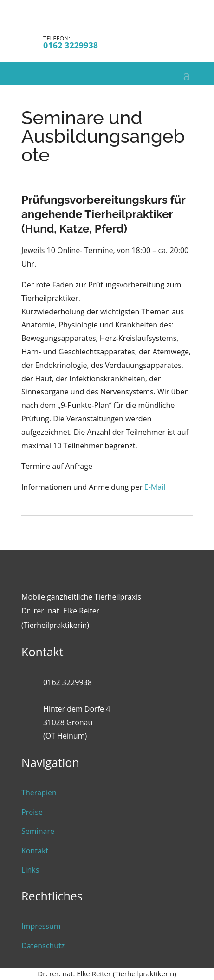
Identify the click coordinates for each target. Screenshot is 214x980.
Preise (32, 812)
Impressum (41, 926)
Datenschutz (43, 946)
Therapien (39, 793)
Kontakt (35, 851)
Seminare (38, 831)
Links (30, 870)
